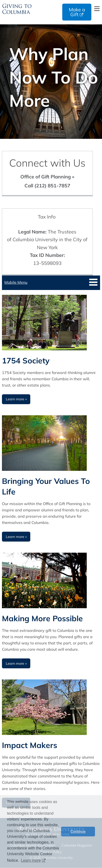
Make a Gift (77, 12)
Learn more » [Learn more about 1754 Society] (16, 399)
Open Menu (97, 9)
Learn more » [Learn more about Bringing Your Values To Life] (16, 537)
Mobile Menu (16, 282)
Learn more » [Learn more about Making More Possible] (16, 663)
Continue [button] (78, 832)
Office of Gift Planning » (47, 177)
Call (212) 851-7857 (47, 186)
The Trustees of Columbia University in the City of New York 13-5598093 (47, 247)
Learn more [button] (31, 860)
